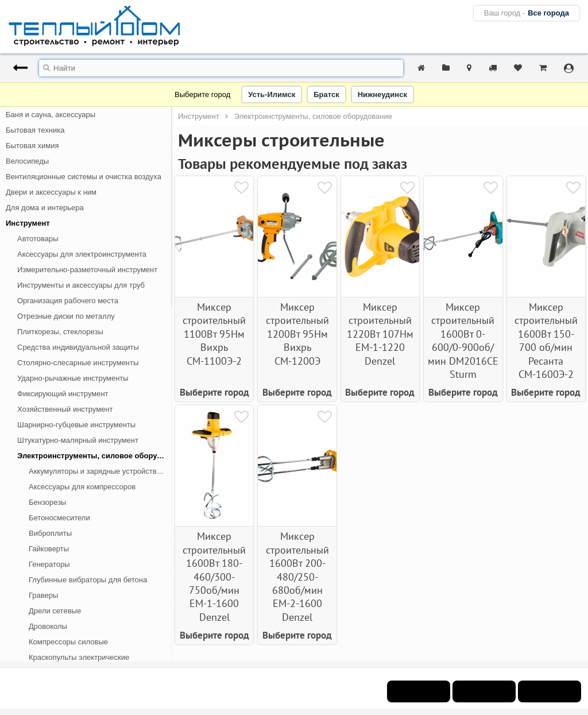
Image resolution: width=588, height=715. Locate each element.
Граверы (43, 595)
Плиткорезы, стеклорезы (60, 332)
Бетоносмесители (59, 518)
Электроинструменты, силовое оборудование (95, 456)
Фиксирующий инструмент (63, 394)
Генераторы (49, 564)
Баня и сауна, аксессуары (51, 115)
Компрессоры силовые (68, 642)
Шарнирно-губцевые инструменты (76, 425)
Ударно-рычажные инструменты (73, 378)
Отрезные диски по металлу (66, 316)
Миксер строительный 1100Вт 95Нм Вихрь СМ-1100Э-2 (214, 334)
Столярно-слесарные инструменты (78, 363)
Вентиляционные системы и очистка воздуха (84, 177)
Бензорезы (47, 502)
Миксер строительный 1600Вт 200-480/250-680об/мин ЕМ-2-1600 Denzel (297, 576)
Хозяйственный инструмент (65, 409)
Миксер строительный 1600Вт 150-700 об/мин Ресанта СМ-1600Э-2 (546, 341)
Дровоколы (48, 626)
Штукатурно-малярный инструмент (78, 440)
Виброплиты (50, 533)
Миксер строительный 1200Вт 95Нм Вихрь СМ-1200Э (297, 334)
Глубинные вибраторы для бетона (88, 580)
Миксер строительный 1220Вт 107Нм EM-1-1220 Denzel (380, 334)
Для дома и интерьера (45, 208)
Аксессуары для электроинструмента (82, 254)
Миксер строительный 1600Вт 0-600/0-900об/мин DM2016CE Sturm (463, 341)
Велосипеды (27, 161)
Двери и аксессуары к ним (51, 192)
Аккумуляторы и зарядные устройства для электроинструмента (100, 471)
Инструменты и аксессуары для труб (81, 285)
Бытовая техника (35, 130)
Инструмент (28, 223)
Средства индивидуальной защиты (78, 347)
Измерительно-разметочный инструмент (87, 270)
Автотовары (38, 239)
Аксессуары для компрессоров (82, 487)
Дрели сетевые (55, 611)
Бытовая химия (32, 146)
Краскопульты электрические (79, 657)
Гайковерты (49, 549)
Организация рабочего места (68, 301)
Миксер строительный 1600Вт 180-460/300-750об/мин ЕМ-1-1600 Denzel (214, 576)
